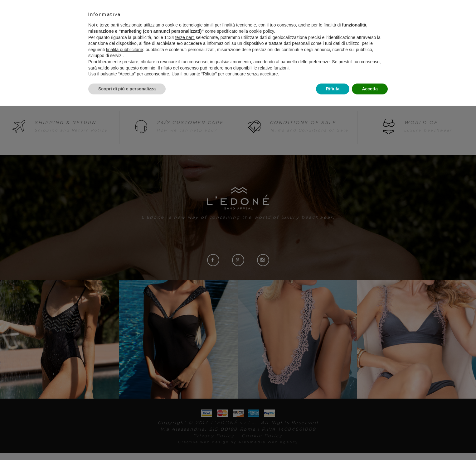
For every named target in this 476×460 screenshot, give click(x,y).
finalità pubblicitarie (125, 50)
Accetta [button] (370, 89)
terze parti (185, 37)
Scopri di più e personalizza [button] (127, 89)
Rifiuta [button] (333, 89)
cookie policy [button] (262, 31)
